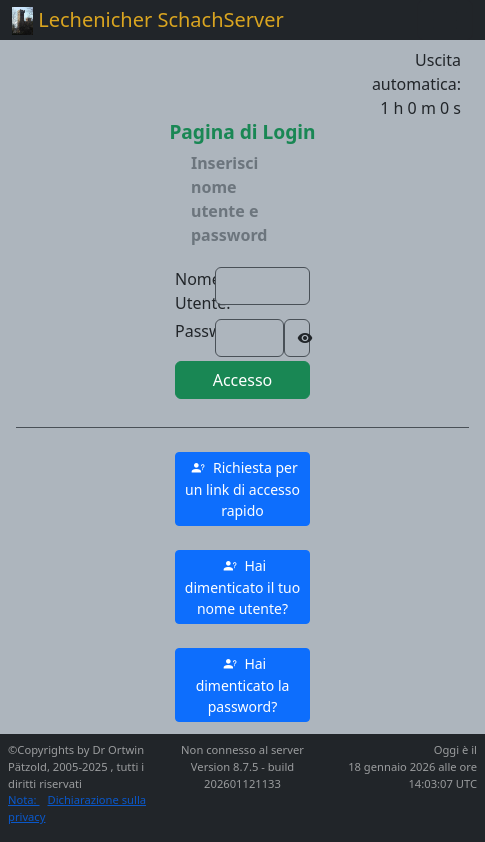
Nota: (24, 799)
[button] (242, 489)
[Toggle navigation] (445, 20)
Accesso (243, 380)
